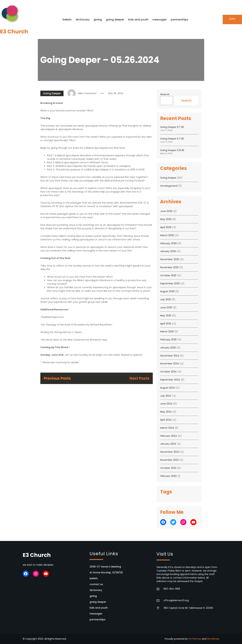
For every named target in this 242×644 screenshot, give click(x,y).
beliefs (94, 578)
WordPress (213, 639)
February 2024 (169, 436)
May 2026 (166, 219)
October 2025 (168, 275)
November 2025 (169, 267)
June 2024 (166, 404)
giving (93, 596)
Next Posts (139, 378)
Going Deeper (52, 93)
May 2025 (166, 316)
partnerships (97, 619)
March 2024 (167, 428)
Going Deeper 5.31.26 (172, 150)
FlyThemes (195, 639)
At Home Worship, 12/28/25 (106, 573)
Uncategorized (169, 186)
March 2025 (167, 331)
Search (165, 94)
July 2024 (166, 396)
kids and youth (99, 608)
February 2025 (168, 340)
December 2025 (170, 259)
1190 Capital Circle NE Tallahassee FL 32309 (188, 608)
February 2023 (168, 476)
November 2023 (169, 460)
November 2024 (170, 364)
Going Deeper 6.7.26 (172, 127)
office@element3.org (176, 600)
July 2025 (166, 299)
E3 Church (14, 31)
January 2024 (168, 444)
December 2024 (170, 356)
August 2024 (168, 388)
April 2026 (166, 227)
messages (96, 614)
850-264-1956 (172, 589)
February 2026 (168, 243)
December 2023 (170, 452)
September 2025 (170, 283)
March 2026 (167, 235)
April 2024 (166, 420)
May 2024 (166, 412)
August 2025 (167, 291)
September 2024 (170, 380)
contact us (96, 584)
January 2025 (168, 348)
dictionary (96, 590)
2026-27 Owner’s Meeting (105, 567)
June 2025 (166, 307)
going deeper (98, 602)
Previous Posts (57, 378)
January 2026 (168, 251)
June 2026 (166, 211)
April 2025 (166, 324)
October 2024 (168, 372)
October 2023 (168, 468)
